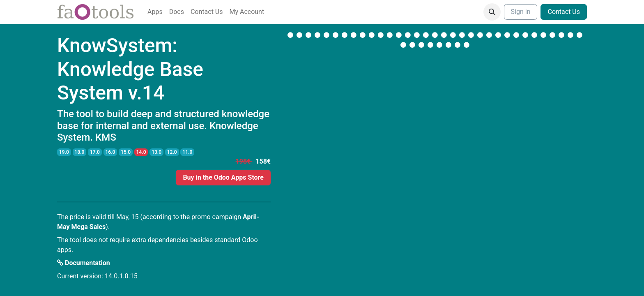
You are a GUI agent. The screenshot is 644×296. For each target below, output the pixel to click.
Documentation (84, 263)
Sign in (521, 12)
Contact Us (564, 12)
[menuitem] (155, 12)
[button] (492, 12)
